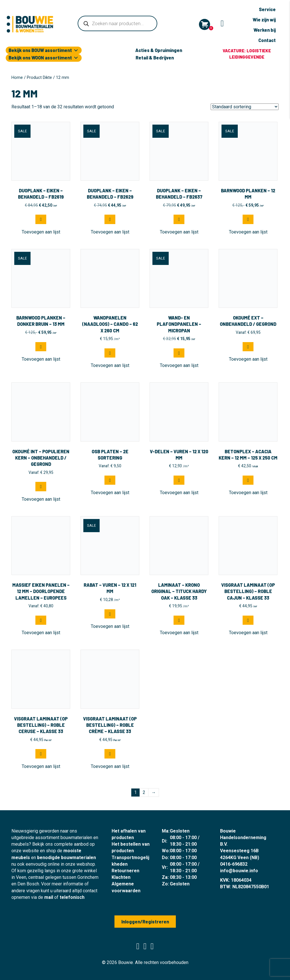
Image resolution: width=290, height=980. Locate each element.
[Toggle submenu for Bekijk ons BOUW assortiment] (76, 50)
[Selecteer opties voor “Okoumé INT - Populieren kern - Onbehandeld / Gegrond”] (41, 486)
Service (267, 9)
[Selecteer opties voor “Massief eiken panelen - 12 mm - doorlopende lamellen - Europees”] (41, 620)
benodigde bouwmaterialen (67, 858)
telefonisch (72, 897)
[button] (41, 219)
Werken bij (265, 30)
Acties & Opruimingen (159, 50)
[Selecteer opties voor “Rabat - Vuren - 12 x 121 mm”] (110, 614)
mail (49, 897)
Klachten (121, 877)
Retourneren (125, 871)
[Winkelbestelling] (245, 107)
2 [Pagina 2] (144, 792)
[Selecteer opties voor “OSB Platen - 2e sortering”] (110, 480)
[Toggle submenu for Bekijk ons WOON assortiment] (76, 58)
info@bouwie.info (239, 871)
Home (17, 77)
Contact (267, 40)
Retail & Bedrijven (155, 58)
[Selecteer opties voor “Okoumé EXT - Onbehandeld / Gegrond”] (248, 347)
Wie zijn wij (264, 20)
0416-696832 (234, 864)
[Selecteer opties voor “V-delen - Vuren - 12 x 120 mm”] (179, 480)
